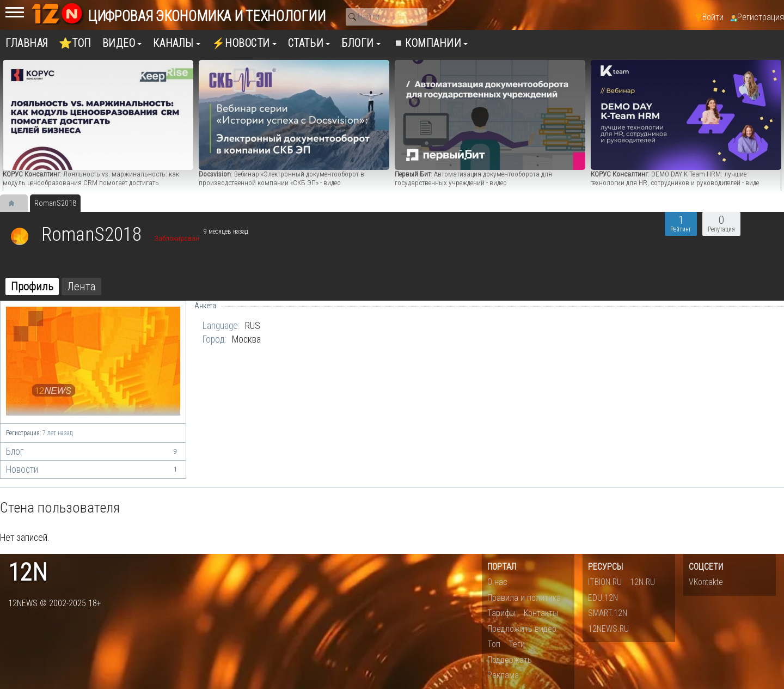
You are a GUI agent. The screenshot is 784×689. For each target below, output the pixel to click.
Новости (93, 470)
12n (28, 573)
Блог (93, 452)
